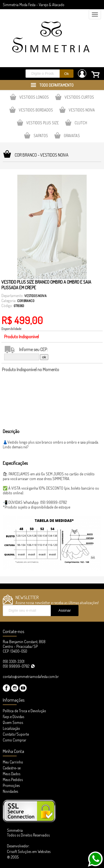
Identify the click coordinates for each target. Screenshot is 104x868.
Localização (11, 728)
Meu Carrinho (13, 762)
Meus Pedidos (13, 780)
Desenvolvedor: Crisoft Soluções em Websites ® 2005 (29, 851)
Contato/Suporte (16, 734)
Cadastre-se (12, 768)
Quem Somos (13, 722)
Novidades (10, 791)
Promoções (11, 785)
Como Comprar (15, 740)
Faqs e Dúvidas (13, 717)
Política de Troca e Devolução (24, 711)
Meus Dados (12, 774)
